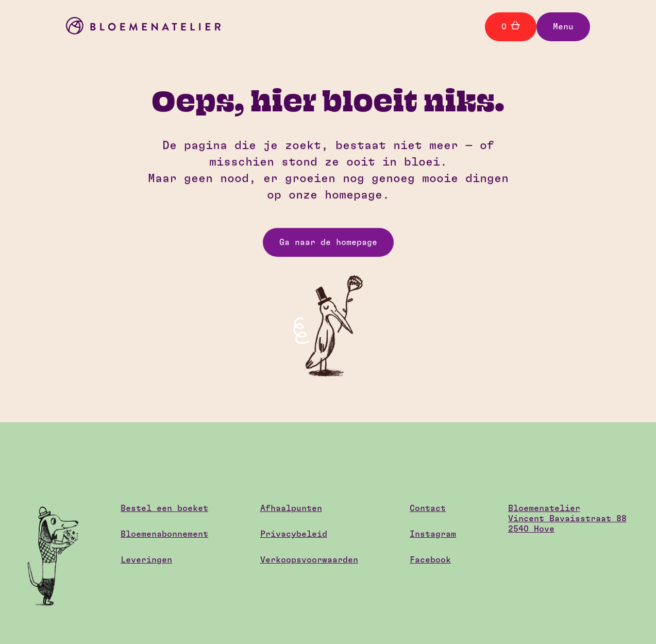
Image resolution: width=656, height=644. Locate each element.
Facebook (430, 560)
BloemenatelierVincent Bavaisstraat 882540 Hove (567, 519)
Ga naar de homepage (328, 242)
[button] (563, 27)
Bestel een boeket (164, 508)
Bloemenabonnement (164, 534)
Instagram (433, 534)
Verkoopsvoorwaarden (309, 560)
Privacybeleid (294, 534)
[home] (143, 27)
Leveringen (146, 560)
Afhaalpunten (291, 508)
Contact (428, 508)
